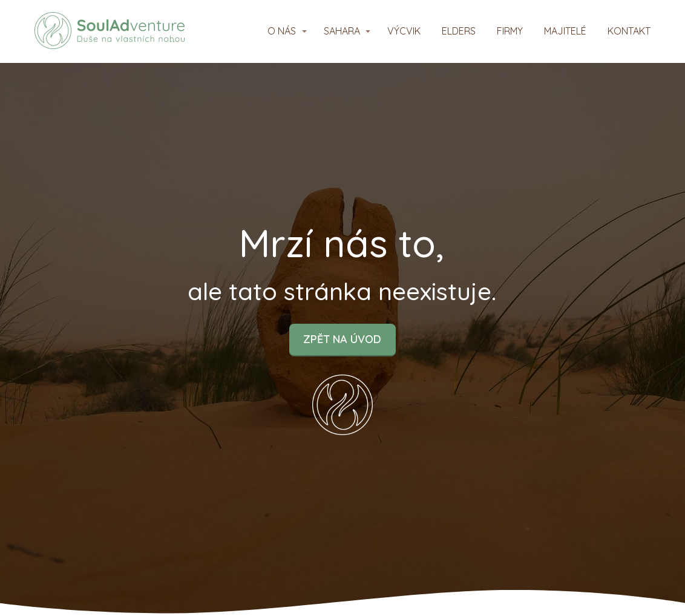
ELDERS (459, 31)
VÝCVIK (404, 31)
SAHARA (342, 31)
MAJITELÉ (565, 31)
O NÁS (282, 31)
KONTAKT (629, 31)
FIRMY (510, 31)
